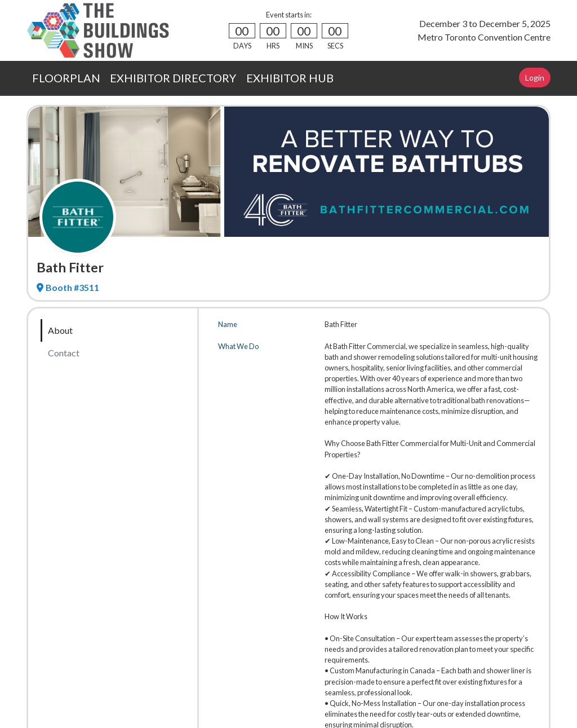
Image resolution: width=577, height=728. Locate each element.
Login (535, 78)
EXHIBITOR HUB (290, 78)
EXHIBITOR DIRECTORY (173, 78)
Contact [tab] (64, 353)
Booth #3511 (68, 287)
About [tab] (60, 330)
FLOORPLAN (66, 78)
